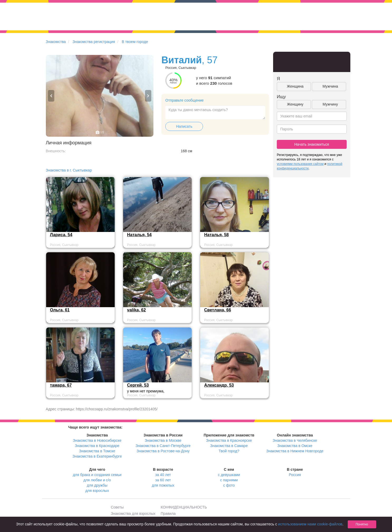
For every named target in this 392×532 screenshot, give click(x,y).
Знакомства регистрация (94, 42)
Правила (168, 514)
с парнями (229, 480)
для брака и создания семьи (97, 475)
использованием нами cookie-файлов (310, 524)
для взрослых (97, 491)
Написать (184, 126)
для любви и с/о (97, 480)
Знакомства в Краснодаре (97, 446)
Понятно (362, 524)
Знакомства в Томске (97, 451)
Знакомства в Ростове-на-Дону (163, 451)
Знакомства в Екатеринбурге (97, 456)
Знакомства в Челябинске (295, 440)
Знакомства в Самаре (229, 446)
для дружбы (97, 485)
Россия (295, 475)
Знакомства (56, 42)
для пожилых (163, 485)
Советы (117, 507)
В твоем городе (135, 42)
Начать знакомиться (312, 144)
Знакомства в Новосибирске (97, 440)
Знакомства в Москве (163, 440)
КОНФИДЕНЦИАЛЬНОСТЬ (184, 507)
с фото (229, 485)
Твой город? (229, 451)
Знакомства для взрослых (133, 514)
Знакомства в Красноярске (229, 440)
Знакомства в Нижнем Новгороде (295, 451)
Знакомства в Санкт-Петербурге (163, 446)
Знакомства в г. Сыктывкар (69, 170)
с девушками (229, 475)
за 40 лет (163, 475)
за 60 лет (163, 480)
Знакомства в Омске (295, 446)
